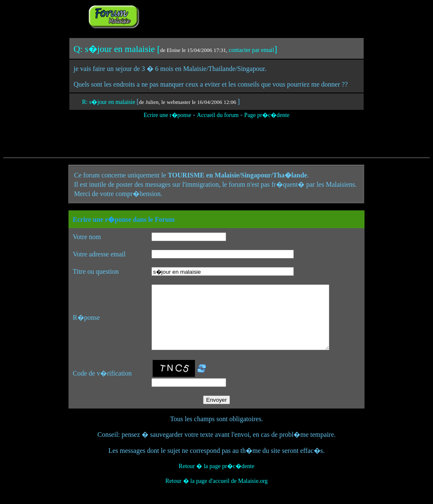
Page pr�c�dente (267, 115)
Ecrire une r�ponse (167, 115)
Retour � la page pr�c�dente (217, 479)
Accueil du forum (218, 115)
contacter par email (251, 50)
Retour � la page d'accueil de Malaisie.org (216, 494)
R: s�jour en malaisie (109, 102)
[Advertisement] (247, 16)
